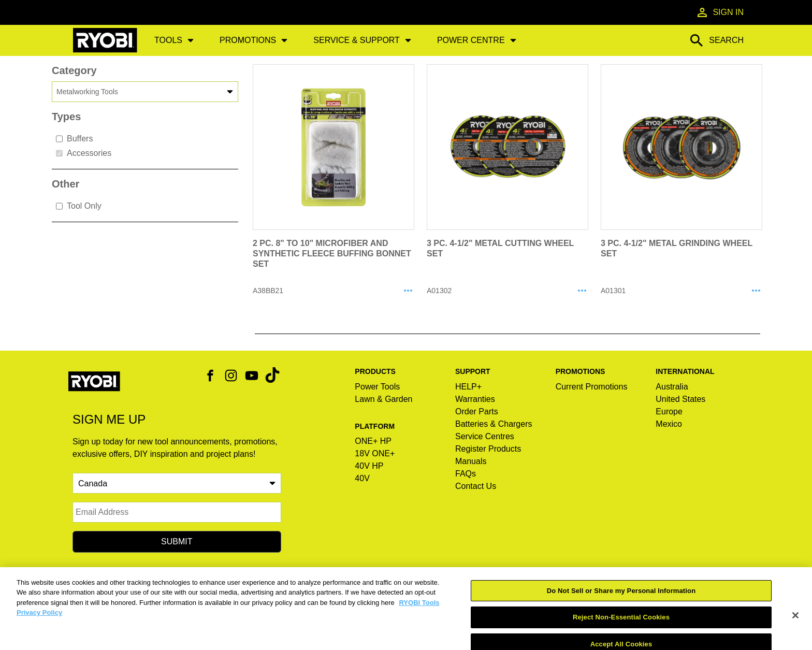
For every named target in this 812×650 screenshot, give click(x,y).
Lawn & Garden (383, 399)
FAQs (466, 474)
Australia (672, 387)
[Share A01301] (756, 291)
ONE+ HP (373, 441)
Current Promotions (592, 387)
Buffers (74, 139)
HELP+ (468, 387)
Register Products (488, 449)
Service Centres (485, 436)
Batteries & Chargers (494, 424)
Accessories (84, 153)
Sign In (720, 12)
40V (362, 478)
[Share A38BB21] (408, 291)
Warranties (475, 399)
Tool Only (79, 206)
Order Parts (477, 411)
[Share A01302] (582, 291)
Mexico (669, 424)
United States (680, 399)
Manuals (471, 461)
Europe (669, 411)
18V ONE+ (375, 453)
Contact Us (476, 486)
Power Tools (377, 387)
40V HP (369, 466)
